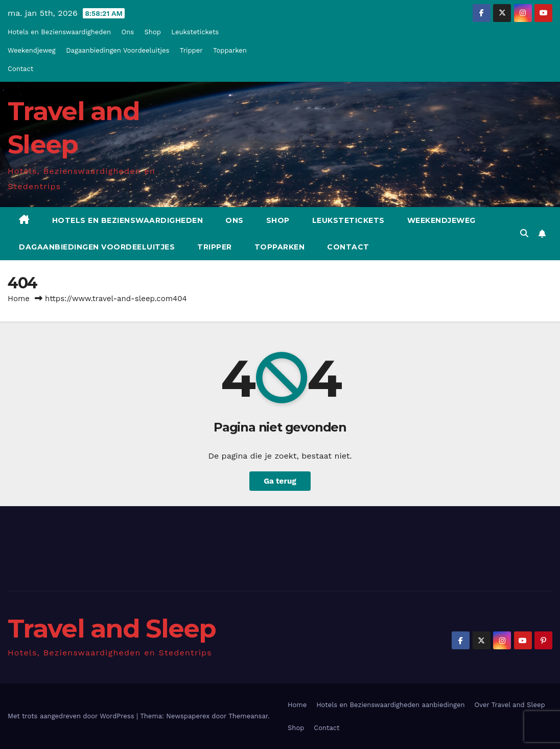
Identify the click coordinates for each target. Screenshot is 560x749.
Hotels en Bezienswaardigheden (59, 32)
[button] (524, 233)
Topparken (230, 50)
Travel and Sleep (112, 629)
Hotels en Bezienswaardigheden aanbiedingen (390, 705)
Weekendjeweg (32, 50)
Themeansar (248, 716)
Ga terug (280, 481)
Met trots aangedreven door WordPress (72, 716)
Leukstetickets (195, 32)
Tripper (191, 50)
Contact (20, 69)
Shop (153, 32)
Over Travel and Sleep (510, 705)
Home (19, 299)
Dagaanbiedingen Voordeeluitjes (118, 50)
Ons (128, 32)
